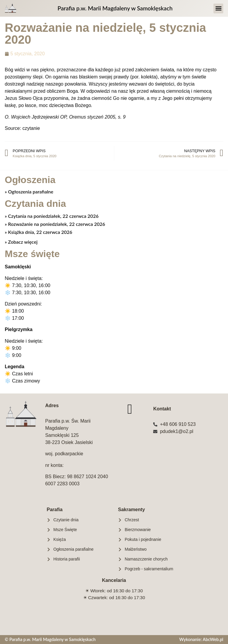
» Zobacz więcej (21, 242)
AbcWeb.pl (213, 639)
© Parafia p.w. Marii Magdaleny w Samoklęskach (50, 639)
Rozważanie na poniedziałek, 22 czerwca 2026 (56, 224)
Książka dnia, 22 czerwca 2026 (39, 232)
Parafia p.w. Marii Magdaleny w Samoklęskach (115, 8)
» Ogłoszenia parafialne (29, 192)
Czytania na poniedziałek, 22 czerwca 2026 (53, 216)
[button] (218, 8)
